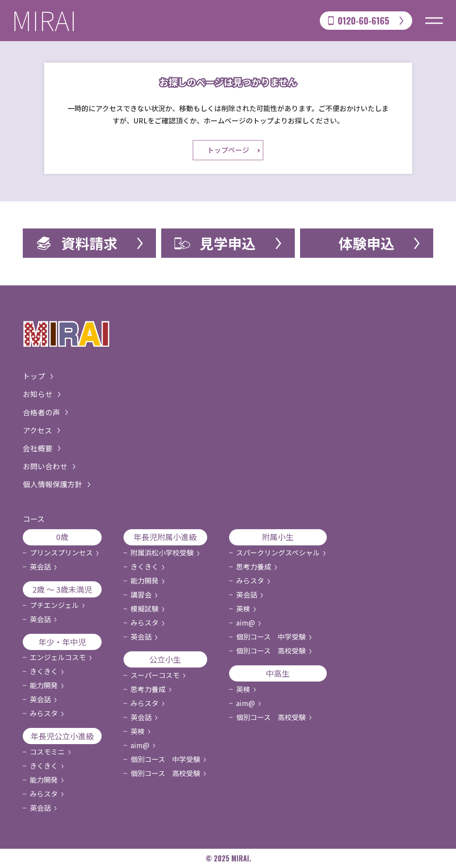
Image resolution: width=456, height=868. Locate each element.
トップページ (228, 151)
